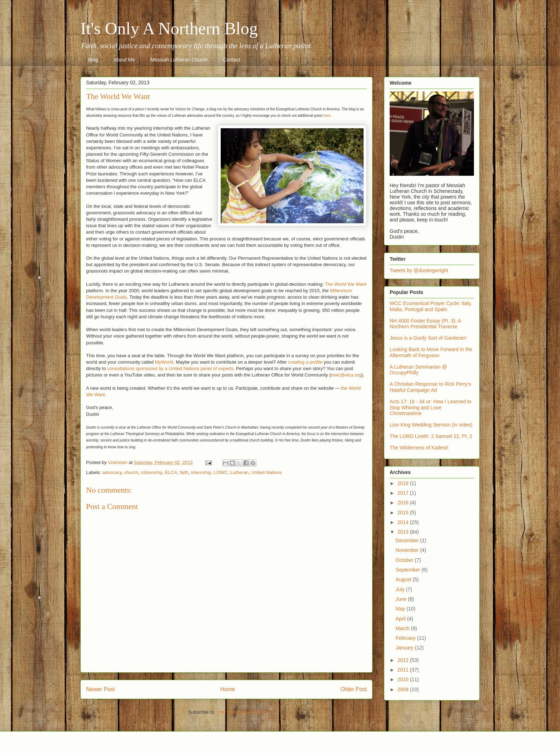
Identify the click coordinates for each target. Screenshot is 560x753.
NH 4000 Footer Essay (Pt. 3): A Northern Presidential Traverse (425, 324)
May (401, 609)
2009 (404, 689)
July (401, 589)
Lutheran (239, 472)
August (404, 579)
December (408, 540)
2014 (404, 522)
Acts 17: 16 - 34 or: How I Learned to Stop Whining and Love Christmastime (431, 408)
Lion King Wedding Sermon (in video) (431, 425)
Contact (231, 60)
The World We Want (346, 284)
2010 (404, 679)
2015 (404, 513)
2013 (404, 532)
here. (328, 116)
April (401, 619)
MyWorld (164, 362)
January (405, 648)
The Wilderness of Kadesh (419, 448)
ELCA (171, 472)
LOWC (221, 472)
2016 (404, 503)
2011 (404, 670)
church (131, 472)
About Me (124, 60)
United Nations (266, 472)
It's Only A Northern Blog (169, 28)
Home (228, 689)
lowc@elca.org (346, 375)
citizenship (152, 472)
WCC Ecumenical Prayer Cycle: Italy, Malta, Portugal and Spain (431, 306)
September (409, 570)
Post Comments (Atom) (241, 712)
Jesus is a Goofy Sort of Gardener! (428, 338)
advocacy (112, 472)
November (408, 550)
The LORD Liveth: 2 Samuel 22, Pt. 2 (431, 436)
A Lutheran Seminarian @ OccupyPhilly (418, 370)
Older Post (354, 689)
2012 (404, 660)
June (402, 599)
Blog (93, 60)
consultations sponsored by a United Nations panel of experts (170, 368)
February (406, 638)
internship (201, 472)
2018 (404, 483)
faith (184, 472)
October (405, 560)
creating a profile (305, 362)
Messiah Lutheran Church (179, 60)
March (403, 628)
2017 (404, 493)
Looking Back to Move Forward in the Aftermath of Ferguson (431, 352)
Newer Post (101, 689)
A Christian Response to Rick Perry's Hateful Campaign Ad (430, 387)
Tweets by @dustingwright (419, 270)
